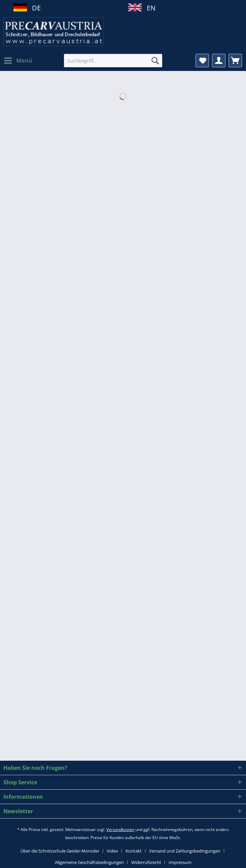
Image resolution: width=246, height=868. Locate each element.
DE (34, 8)
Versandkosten (120, 829)
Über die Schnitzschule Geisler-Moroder (60, 851)
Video (112, 851)
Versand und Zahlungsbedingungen (185, 851)
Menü (18, 60)
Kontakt (134, 851)
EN (149, 8)
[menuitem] (18, 61)
